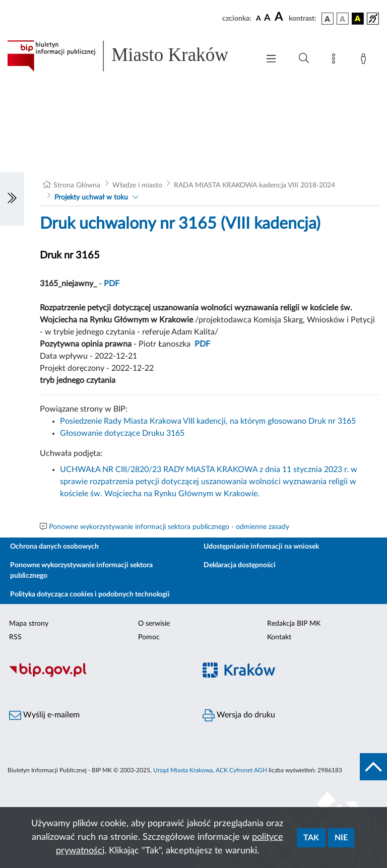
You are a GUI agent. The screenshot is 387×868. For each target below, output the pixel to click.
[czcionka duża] (280, 17)
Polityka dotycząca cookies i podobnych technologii (90, 594)
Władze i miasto (137, 185)
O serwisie (154, 624)
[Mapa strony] (336, 60)
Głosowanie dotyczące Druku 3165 (122, 433)
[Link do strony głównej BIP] (128, 56)
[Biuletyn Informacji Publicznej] (97, 676)
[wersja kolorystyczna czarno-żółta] (358, 19)
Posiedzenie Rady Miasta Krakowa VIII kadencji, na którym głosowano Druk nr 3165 (208, 421)
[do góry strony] (373, 767)
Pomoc (149, 637)
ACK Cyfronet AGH (241, 770)
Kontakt (279, 637)
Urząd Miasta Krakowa (183, 770)
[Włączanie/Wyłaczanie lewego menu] (12, 199)
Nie (341, 838)
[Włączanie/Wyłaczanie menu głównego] (271, 60)
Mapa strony (29, 624)
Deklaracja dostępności (240, 565)
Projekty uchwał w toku (91, 197)
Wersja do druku (239, 715)
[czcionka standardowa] (259, 18)
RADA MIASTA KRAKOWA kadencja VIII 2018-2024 (254, 185)
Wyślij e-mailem (44, 715)
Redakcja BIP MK (294, 624)
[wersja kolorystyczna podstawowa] (328, 19)
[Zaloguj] (365, 60)
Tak (311, 838)
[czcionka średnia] (267, 18)
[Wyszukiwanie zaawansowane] (304, 58)
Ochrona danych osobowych (54, 547)
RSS (15, 637)
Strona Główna (77, 185)
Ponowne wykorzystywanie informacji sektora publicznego (81, 571)
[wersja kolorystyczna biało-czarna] (343, 19)
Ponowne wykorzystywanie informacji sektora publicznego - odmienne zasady (169, 527)
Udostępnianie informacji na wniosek (261, 547)
